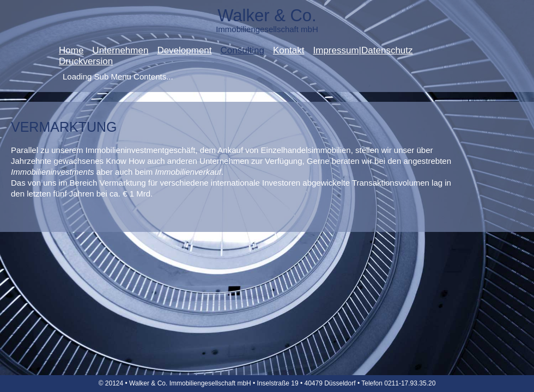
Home (71, 51)
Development (184, 51)
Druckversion (86, 62)
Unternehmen (120, 51)
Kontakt (289, 51)
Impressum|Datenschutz (363, 51)
